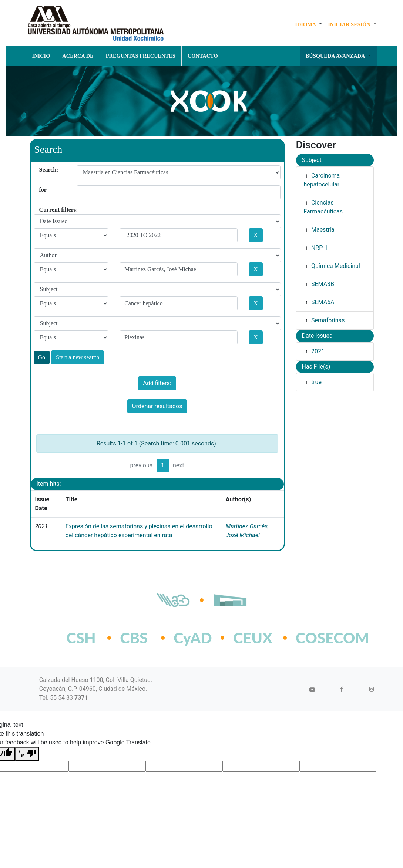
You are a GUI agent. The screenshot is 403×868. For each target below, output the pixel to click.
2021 (318, 351)
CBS (134, 638)
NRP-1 (320, 248)
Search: (42, 170)
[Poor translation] (27, 754)
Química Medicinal (336, 266)
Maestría (323, 230)
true (316, 382)
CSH (81, 638)
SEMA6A (323, 302)
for (42, 190)
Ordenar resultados (157, 406)
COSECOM (316, 638)
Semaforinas (328, 320)
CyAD (193, 638)
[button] (308, 24)
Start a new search (78, 357)
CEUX (253, 638)
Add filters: (157, 383)
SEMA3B (323, 284)
